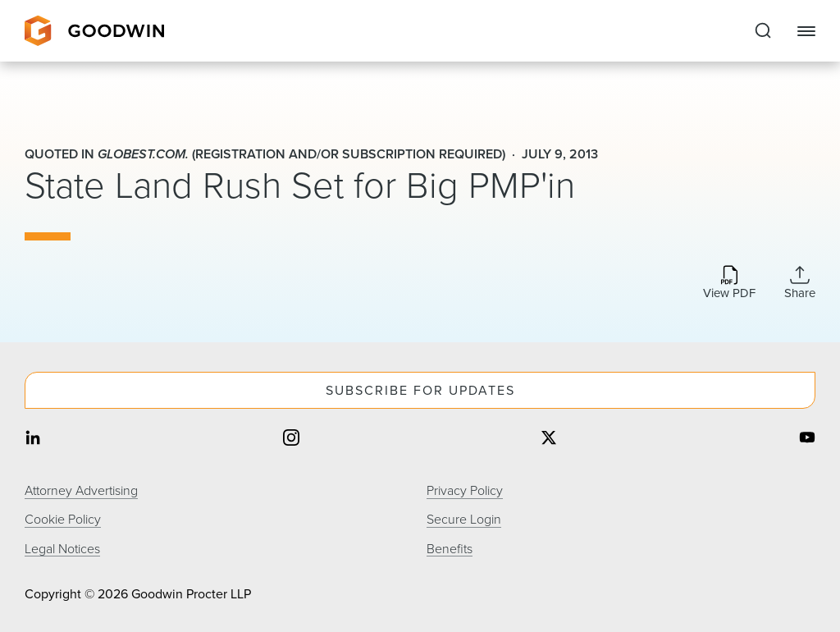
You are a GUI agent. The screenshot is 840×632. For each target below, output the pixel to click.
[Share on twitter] (549, 439)
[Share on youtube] (807, 439)
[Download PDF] (729, 284)
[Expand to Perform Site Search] (763, 31)
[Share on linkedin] (33, 439)
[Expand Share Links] (800, 282)
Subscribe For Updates (420, 390)
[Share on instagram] (291, 439)
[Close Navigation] (806, 31)
